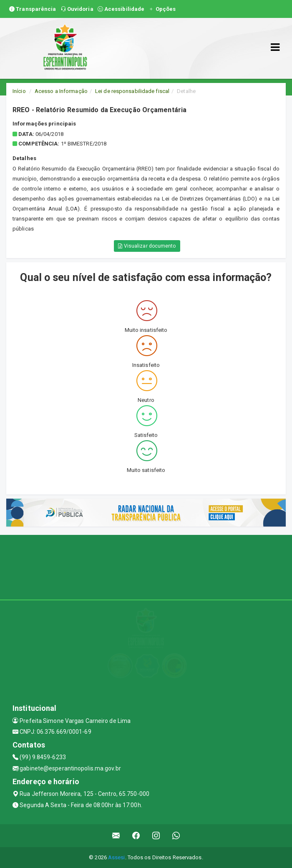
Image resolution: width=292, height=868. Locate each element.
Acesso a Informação (61, 91)
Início (19, 91)
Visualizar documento (147, 246)
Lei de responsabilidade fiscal (132, 91)
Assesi (117, 857)
